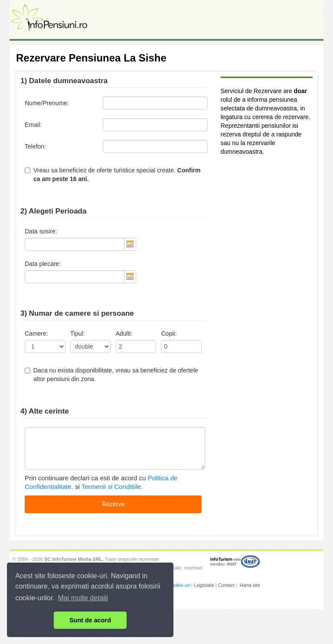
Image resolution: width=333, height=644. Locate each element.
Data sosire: (41, 231)
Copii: (169, 333)
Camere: (36, 333)
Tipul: (78, 333)
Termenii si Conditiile (111, 487)
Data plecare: (43, 264)
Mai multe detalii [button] (83, 598)
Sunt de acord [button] (90, 620)
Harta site (250, 585)
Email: (33, 125)
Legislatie (204, 585)
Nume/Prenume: (47, 103)
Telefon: (35, 146)
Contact (226, 585)
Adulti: (124, 333)
